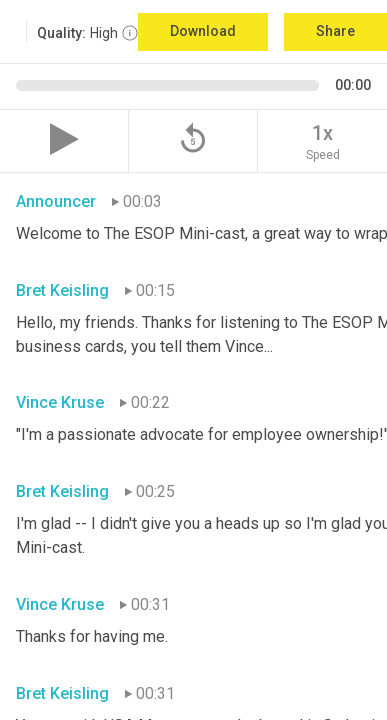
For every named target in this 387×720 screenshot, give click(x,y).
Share (335, 31)
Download (203, 31)
